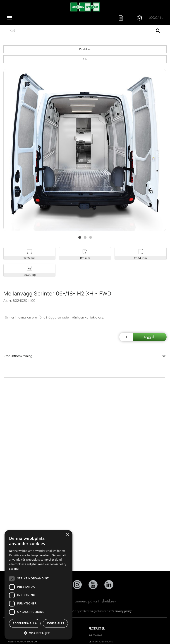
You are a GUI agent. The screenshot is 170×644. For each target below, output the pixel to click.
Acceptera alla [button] (25, 623)
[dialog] (38, 585)
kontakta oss (94, 317)
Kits (85, 59)
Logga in (156, 18)
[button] (38, 633)
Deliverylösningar (101, 642)
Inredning (95, 635)
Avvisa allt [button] (55, 623)
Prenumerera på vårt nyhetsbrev (85, 601)
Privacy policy (123, 611)
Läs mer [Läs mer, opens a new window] (14, 569)
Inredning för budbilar (22, 642)
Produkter (85, 49)
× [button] (67, 535)
